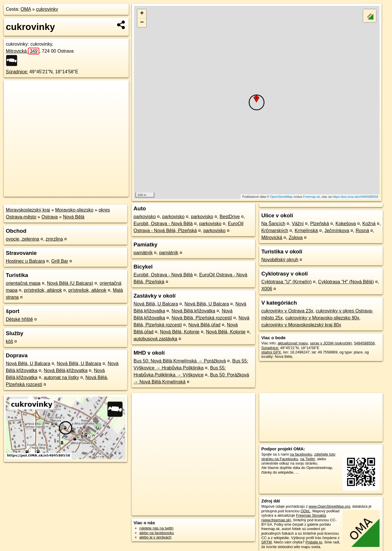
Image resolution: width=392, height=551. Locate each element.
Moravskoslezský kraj (28, 210)
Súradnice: (17, 72)
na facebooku (301, 454)
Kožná (369, 224)
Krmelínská (306, 231)
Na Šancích (273, 224)
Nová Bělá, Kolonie (180, 332)
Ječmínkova (337, 231)
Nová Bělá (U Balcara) (70, 283)
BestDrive (230, 217)
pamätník (143, 253)
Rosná (362, 231)
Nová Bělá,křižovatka (66, 370)
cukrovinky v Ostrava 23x (287, 311)
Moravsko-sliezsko (74, 210)
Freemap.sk (311, 197)
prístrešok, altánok (43, 290)
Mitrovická (23, 51)
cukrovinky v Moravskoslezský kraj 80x (301, 325)
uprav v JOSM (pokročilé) (331, 343)
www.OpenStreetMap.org (329, 506)
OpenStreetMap (281, 197)
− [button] (142, 23)
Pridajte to (314, 542)
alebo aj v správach (155, 537)
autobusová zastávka (155, 339)
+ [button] (142, 14)
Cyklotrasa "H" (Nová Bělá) (346, 282)
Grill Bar (60, 261)
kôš (9, 341)
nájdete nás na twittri (156, 528)
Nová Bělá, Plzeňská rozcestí (202, 318)
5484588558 (364, 343)
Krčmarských (275, 231)
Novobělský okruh (280, 260)
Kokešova (346, 224)
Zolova (296, 238)
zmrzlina (54, 239)
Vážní (298, 224)
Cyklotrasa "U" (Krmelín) (286, 282)
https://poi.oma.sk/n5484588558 (356, 197)
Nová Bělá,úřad (204, 325)
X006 (267, 289)
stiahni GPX (271, 352)
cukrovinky (47, 9)
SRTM (266, 542)
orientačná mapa (23, 283)
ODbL (305, 511)
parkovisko (145, 217)
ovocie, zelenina (23, 239)
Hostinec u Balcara (25, 261)
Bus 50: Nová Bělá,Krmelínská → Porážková (180, 361)
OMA (26, 9)
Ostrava (50, 217)
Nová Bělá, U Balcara (28, 364)
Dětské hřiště (19, 319)
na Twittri (308, 459)
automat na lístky (61, 377)
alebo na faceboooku (157, 533)
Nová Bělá (74, 217)
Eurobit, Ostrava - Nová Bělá (163, 224)
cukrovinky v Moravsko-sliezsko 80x (322, 318)
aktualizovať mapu (293, 343)
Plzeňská (319, 224)
